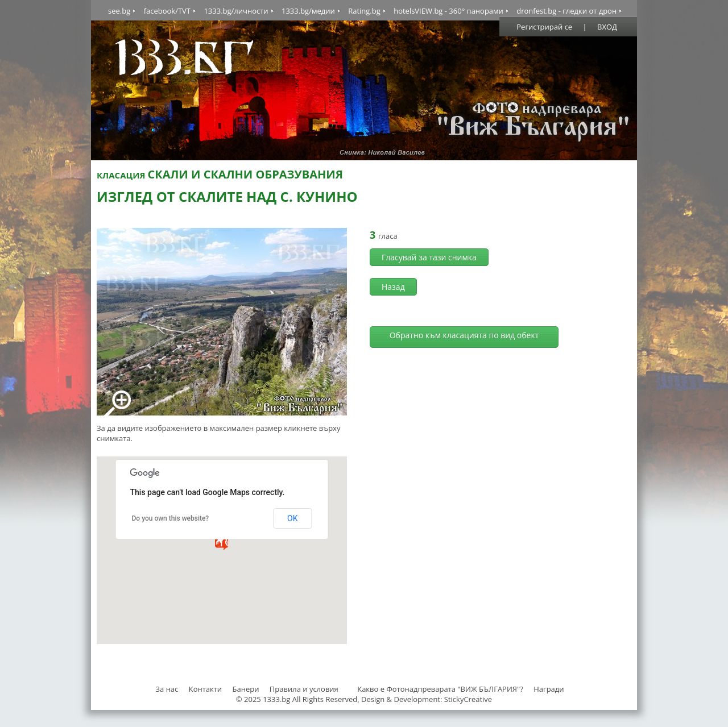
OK (292, 518)
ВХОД (607, 27)
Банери (247, 689)
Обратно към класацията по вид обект (464, 335)
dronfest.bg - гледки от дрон (566, 11)
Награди (549, 689)
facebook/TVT (167, 11)
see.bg (119, 11)
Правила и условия (304, 689)
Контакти (205, 689)
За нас (167, 689)
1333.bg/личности (236, 11)
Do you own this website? (171, 518)
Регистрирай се (544, 27)
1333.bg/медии (308, 11)
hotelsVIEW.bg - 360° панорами (448, 11)
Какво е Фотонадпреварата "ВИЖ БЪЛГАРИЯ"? (440, 689)
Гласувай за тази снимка (429, 257)
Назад (393, 287)
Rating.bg (364, 11)
